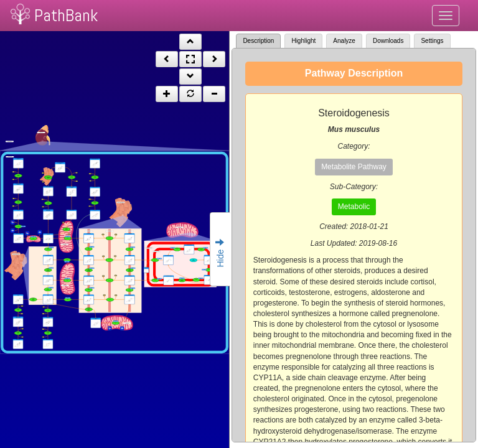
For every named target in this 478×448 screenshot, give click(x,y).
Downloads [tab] (388, 41)
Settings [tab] (432, 41)
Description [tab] (258, 41)
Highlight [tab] (303, 41)
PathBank (66, 15)
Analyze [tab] (344, 41)
